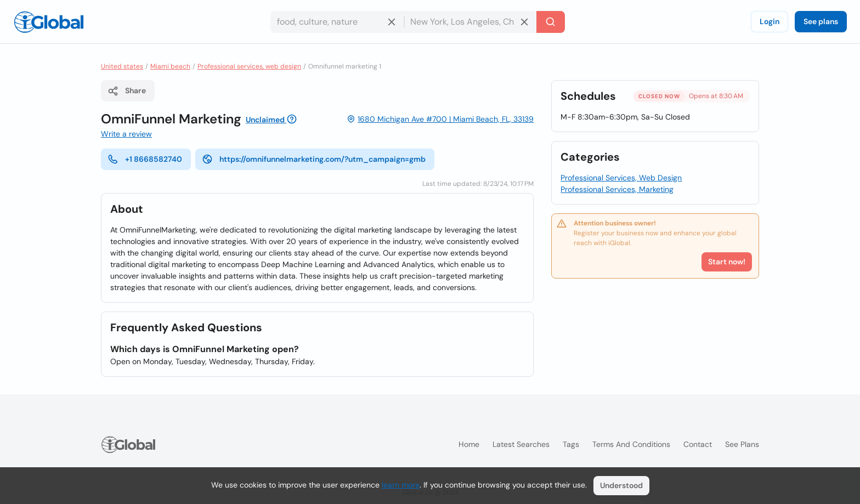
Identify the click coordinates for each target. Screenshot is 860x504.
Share (127, 91)
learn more (401, 485)
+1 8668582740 (145, 159)
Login (770, 21)
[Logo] (49, 22)
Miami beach (170, 66)
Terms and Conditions (631, 444)
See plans (821, 21)
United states (122, 66)
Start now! (727, 262)
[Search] (551, 22)
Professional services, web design (249, 66)
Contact (698, 444)
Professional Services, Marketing (617, 189)
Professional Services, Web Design (621, 178)
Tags (571, 444)
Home (469, 444)
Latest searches (521, 444)
